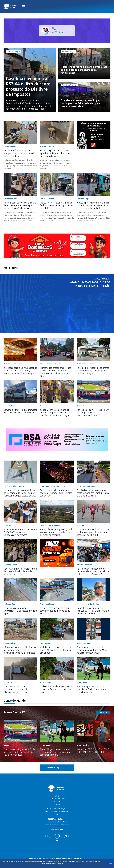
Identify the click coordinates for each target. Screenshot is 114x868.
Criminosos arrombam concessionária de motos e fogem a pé (20, 611)
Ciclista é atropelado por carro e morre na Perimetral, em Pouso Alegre (56, 689)
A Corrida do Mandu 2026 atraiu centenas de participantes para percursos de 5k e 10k (93, 532)
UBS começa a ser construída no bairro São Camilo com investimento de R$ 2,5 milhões (20, 650)
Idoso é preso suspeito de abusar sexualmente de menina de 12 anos (56, 611)
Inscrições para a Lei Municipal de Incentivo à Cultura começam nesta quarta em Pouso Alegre (20, 371)
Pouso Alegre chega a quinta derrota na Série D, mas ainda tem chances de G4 (91, 689)
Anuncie (57, 802)
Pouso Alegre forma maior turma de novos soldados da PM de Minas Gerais (20, 571)
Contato (57, 804)
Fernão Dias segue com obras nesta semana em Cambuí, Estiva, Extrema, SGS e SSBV (93, 493)
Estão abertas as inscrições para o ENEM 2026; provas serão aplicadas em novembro (20, 532)
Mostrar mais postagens (57, 768)
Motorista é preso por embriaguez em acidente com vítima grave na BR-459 (18, 689)
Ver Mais (103, 712)
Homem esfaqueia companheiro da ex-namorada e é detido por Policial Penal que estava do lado (20, 493)
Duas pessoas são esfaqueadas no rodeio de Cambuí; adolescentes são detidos (57, 493)
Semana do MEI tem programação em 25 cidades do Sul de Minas (20, 411)
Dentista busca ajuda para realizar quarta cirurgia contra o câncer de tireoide (93, 611)
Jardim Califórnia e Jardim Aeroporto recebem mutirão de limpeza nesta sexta (19, 153)
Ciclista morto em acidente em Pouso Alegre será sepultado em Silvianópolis (56, 650)
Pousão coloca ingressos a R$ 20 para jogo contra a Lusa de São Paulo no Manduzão (93, 413)
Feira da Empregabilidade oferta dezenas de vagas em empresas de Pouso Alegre (93, 371)
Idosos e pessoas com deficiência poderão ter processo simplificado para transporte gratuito (93, 205)
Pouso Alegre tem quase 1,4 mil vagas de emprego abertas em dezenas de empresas (56, 532)
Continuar (109, 863)
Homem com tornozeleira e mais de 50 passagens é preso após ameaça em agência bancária (20, 205)
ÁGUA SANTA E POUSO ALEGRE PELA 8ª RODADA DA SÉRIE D (93, 751)
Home (57, 796)
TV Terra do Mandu (57, 799)
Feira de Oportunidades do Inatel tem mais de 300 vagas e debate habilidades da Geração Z (93, 571)
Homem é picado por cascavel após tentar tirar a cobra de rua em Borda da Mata (56, 153)
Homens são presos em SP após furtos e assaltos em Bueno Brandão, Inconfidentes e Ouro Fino (56, 372)
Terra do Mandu (79, 859)
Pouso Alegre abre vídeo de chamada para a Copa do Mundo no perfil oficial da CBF (93, 650)
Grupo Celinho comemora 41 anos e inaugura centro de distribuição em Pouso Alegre (55, 413)
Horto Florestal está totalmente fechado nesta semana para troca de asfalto (57, 205)
